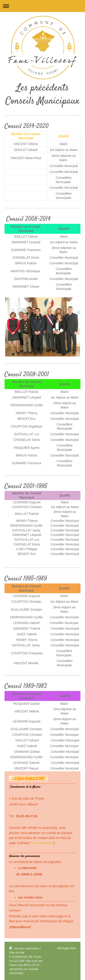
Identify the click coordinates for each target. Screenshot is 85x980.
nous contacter (42, 843)
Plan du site (17, 953)
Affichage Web (66, 948)
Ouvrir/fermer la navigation (42, 6)
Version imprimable (24, 948)
